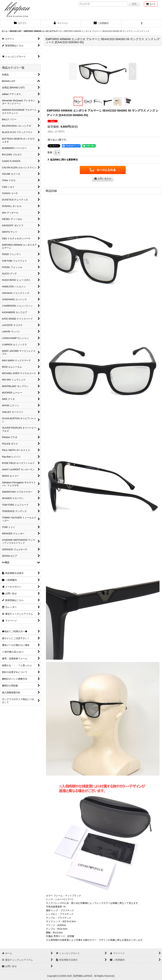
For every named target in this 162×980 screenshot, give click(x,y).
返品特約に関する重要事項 (63, 160)
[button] (142, 23)
